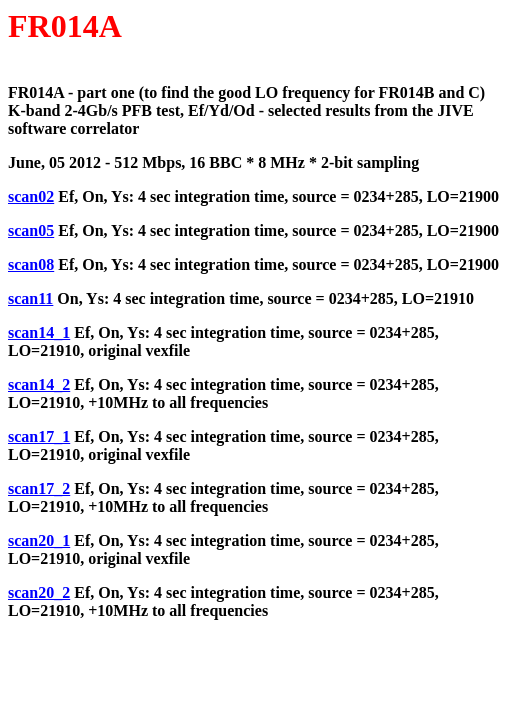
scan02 (31, 196)
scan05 (31, 230)
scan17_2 (39, 488)
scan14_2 (39, 384)
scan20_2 (39, 592)
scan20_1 (39, 540)
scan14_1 (39, 332)
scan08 (31, 264)
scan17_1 (39, 436)
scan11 (30, 298)
